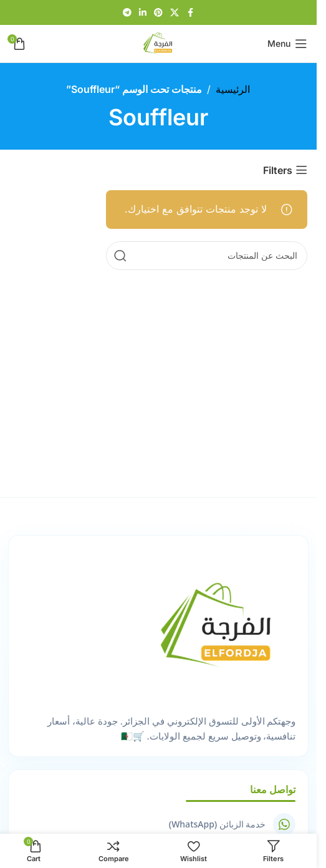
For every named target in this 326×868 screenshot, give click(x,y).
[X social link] (175, 13)
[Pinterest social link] (158, 13)
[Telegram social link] (127, 13)
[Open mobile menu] (287, 44)
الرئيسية (233, 89)
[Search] (207, 256)
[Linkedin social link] (143, 13)
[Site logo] (158, 42)
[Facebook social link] (190, 13)
